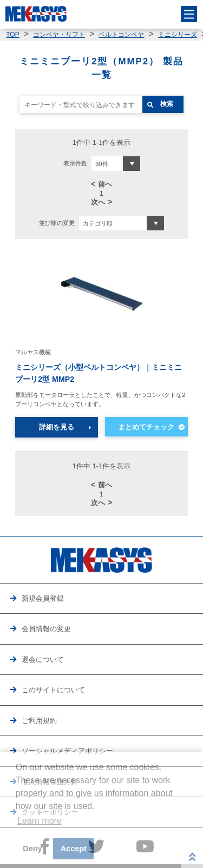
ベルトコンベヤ (121, 35)
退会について (43, 660)
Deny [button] (32, 849)
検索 (167, 104)
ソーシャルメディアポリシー (67, 751)
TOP (12, 35)
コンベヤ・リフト (59, 35)
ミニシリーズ (178, 35)
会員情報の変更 (46, 629)
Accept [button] (74, 849)
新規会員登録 (43, 598)
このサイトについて (53, 690)
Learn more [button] (40, 821)
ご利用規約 (39, 721)
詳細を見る (57, 427)
